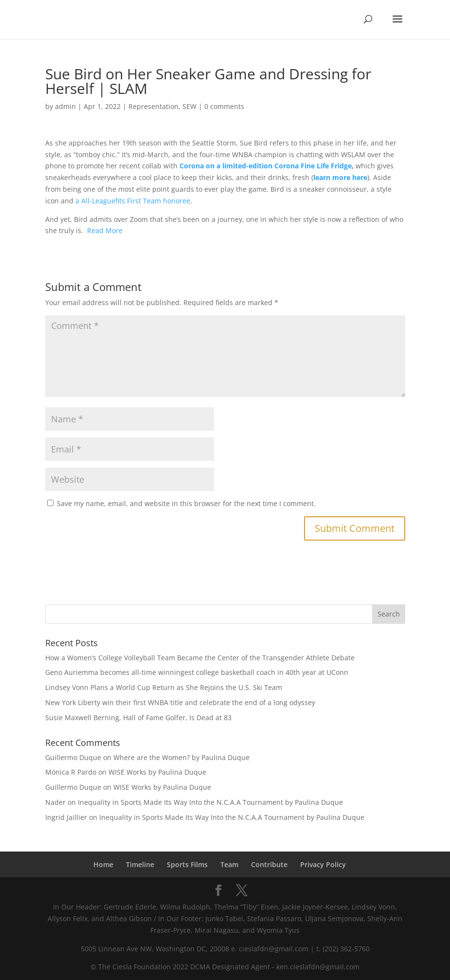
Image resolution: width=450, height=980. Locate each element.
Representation (153, 106)
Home (103, 864)
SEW (189, 106)
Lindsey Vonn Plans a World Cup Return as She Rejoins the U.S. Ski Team (164, 687)
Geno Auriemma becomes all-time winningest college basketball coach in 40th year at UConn (197, 672)
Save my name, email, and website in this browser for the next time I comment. (186, 503)
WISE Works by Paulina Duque (157, 772)
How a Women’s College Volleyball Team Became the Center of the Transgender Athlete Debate (200, 658)
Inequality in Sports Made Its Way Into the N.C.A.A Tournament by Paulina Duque (210, 802)
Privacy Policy (323, 864)
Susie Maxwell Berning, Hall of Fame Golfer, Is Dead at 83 (138, 717)
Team (229, 864)
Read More (105, 230)
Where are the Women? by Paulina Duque (181, 757)
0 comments (224, 106)
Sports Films (187, 864)
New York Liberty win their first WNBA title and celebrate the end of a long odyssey (180, 702)
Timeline (140, 864)
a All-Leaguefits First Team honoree (133, 201)
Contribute (269, 864)
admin (65, 106)
